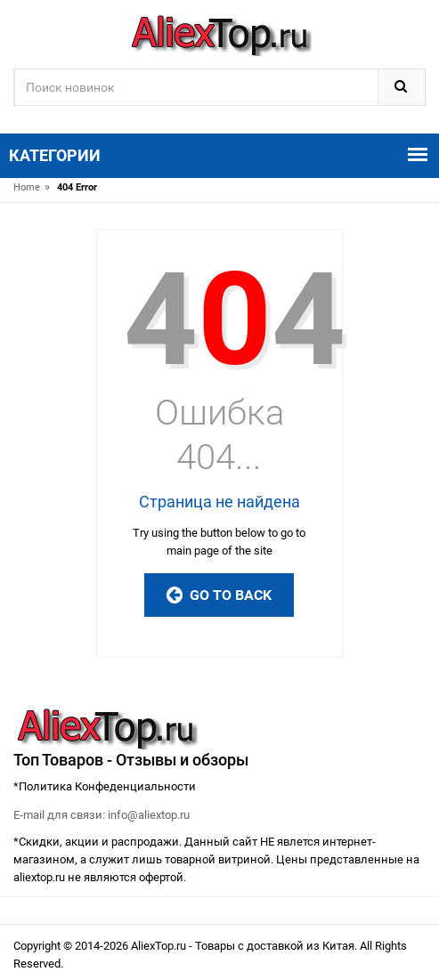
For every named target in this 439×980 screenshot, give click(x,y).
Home (27, 187)
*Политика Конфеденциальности (105, 786)
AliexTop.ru (160, 946)
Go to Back (219, 595)
